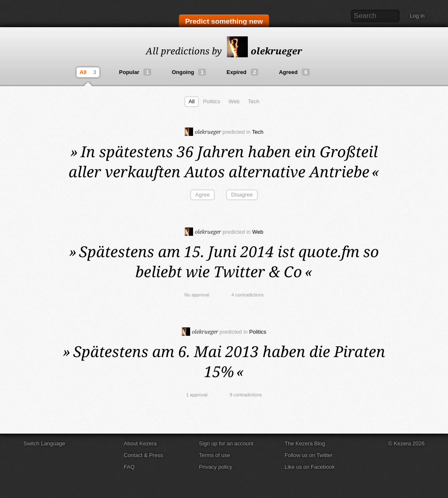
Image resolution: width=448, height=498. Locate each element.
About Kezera (140, 443)
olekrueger (265, 51)
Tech (253, 101)
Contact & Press (143, 455)
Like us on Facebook (310, 467)
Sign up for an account (226, 443)
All (89, 72)
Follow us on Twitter (309, 455)
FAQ (129, 467)
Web (234, 101)
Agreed (294, 72)
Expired (242, 72)
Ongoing (189, 72)
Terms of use (214, 455)
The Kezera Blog (305, 443)
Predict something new (224, 22)
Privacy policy (215, 467)
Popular (135, 72)
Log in (417, 16)
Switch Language (44, 443)
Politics (212, 101)
